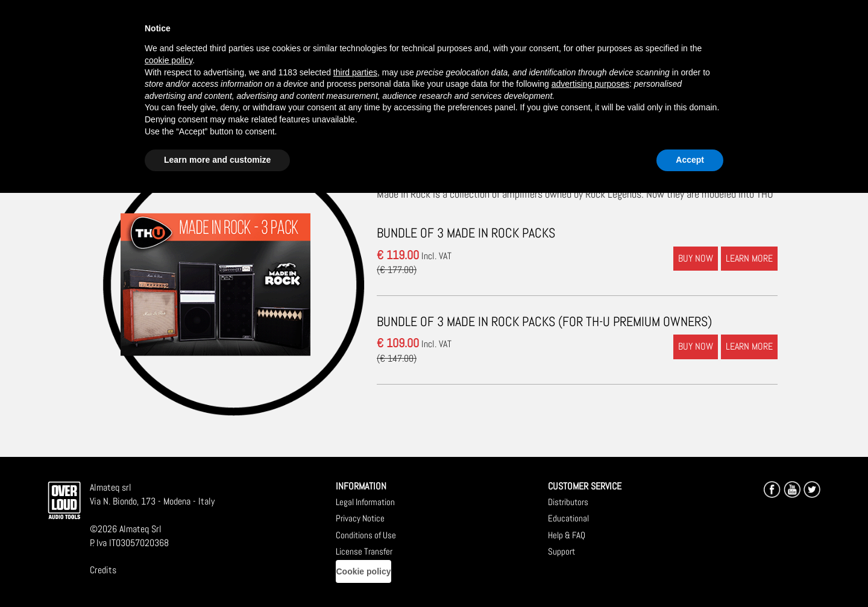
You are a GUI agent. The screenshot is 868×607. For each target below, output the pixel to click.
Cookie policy (363, 571)
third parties (355, 72)
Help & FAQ (567, 535)
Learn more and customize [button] (217, 160)
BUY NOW (696, 258)
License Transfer (364, 551)
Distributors (568, 502)
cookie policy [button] (168, 60)
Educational (568, 518)
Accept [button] (690, 160)
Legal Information (365, 502)
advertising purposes (590, 84)
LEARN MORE (749, 258)
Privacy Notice (360, 518)
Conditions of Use (366, 535)
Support (561, 551)
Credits (103, 570)
